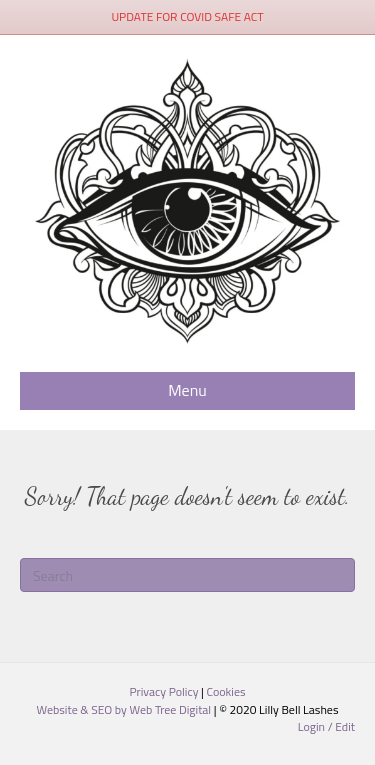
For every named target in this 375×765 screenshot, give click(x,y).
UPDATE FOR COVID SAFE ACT (187, 16)
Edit (345, 726)
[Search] (187, 575)
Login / (317, 726)
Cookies (226, 691)
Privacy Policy (165, 691)
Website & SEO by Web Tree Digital (124, 709)
